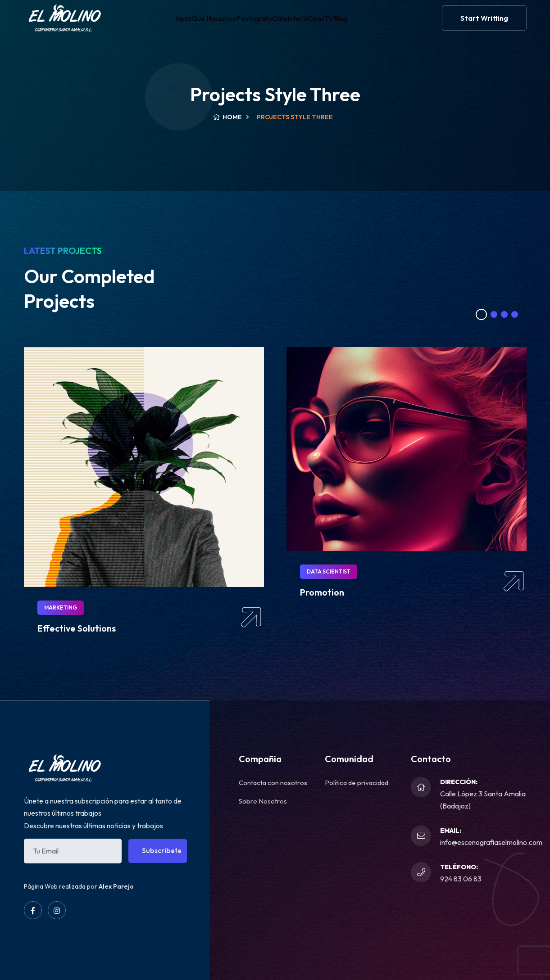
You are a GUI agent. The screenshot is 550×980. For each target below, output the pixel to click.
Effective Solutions (77, 628)
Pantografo (250, 24)
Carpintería (292, 24)
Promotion (322, 592)
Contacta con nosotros (273, 783)
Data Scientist (329, 571)
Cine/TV (329, 24)
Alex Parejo (116, 886)
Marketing (61, 607)
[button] (481, 314)
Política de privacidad (357, 783)
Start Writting (484, 24)
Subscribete (162, 851)
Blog (357, 24)
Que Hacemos (204, 24)
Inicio (168, 24)
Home (227, 117)
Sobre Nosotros (263, 801)
